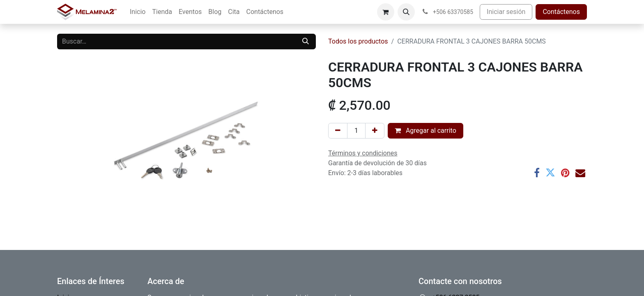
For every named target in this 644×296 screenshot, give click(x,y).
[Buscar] (306, 42)
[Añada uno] (375, 131)
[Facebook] (537, 173)
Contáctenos (561, 12)
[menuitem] (138, 12)
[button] (406, 12)
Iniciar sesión (506, 12)
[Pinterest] (565, 173)
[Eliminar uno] (338, 131)
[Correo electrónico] (580, 173)
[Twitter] (550, 173)
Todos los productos (358, 41)
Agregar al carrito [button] (425, 131)
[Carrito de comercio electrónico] (386, 12)
